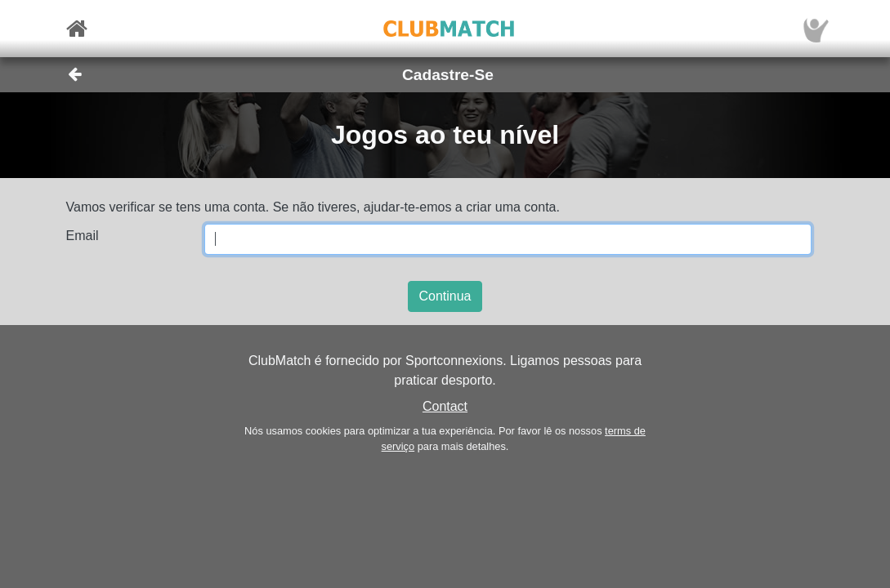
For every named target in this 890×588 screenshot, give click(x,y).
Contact (445, 406)
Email (83, 236)
